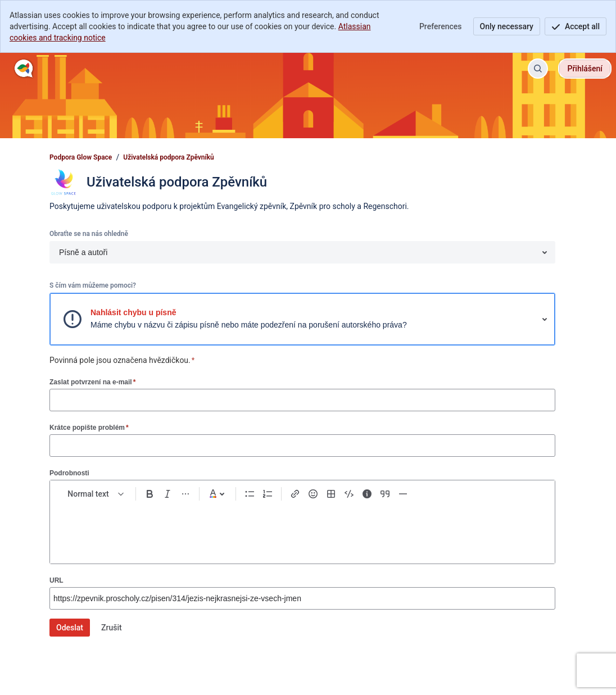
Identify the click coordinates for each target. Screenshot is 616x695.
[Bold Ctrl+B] (150, 494)
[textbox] (302, 528)
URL (56, 580)
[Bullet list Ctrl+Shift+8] (250, 494)
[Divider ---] (403, 494)
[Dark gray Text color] (218, 494)
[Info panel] (367, 494)
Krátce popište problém (89, 427)
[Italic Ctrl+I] (167, 494)
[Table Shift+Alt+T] (331, 494)
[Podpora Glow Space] (24, 69)
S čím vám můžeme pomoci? (93, 285)
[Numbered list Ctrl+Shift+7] (268, 494)
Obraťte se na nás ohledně (89, 234)
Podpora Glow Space (81, 157)
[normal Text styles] (96, 494)
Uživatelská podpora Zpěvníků (169, 157)
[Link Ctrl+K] (295, 494)
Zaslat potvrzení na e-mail (92, 382)
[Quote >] (385, 494)
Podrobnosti (69, 473)
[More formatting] (185, 494)
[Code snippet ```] (349, 494)
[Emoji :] (313, 494)
